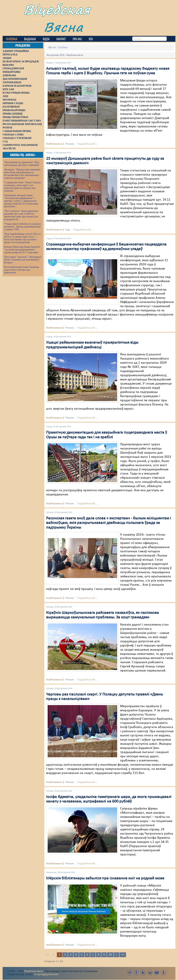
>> (123, 955)
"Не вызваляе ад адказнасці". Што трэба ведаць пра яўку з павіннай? (22, 164)
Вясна (64, 27)
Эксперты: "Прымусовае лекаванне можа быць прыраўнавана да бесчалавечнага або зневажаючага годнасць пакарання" (22, 174)
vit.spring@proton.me (46, 974)
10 (110, 955)
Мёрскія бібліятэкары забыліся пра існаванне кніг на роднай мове (105, 878)
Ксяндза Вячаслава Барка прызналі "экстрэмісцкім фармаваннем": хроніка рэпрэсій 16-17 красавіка (22, 250)
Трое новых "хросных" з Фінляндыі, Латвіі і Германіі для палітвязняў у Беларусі (23, 260)
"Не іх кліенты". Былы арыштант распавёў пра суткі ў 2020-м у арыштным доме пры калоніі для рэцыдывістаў (21, 215)
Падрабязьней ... (88, 144)
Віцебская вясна (34, 971)
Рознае (70, 144)
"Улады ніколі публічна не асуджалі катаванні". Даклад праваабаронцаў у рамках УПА (22, 227)
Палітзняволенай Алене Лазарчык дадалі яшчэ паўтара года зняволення (22, 270)
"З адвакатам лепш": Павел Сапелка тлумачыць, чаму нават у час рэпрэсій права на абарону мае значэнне (23, 187)
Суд (68, 230)
